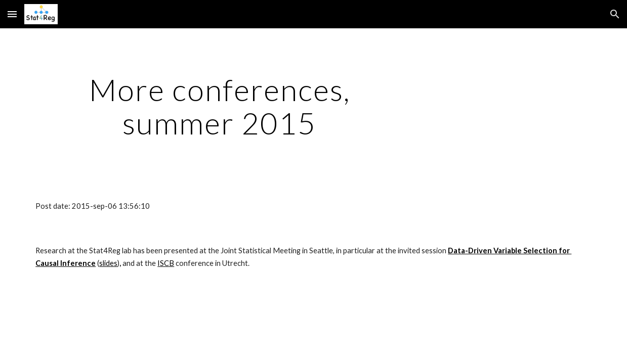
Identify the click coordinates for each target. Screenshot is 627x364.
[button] (12, 14)
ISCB (166, 263)
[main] (219, 106)
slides (108, 263)
